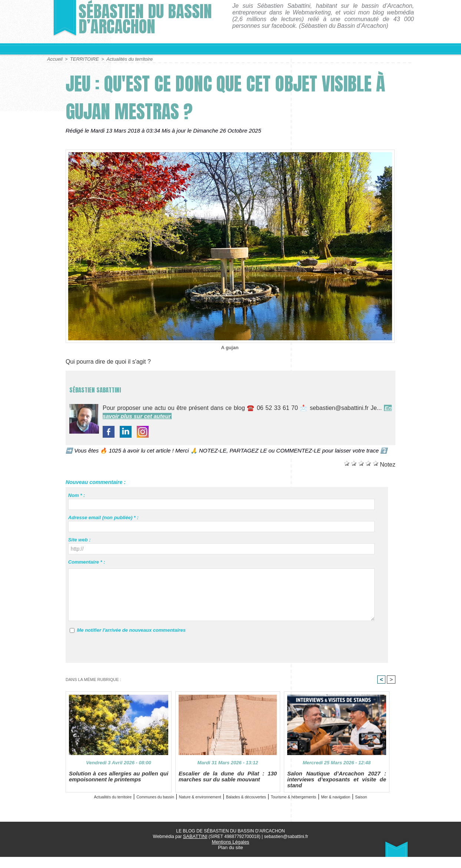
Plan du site (231, 859)
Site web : (79, 539)
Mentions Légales (230, 854)
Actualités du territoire (125, 59)
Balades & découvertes (290, 800)
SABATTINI (195, 848)
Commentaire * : (87, 562)
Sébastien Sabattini (120, 387)
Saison (257, 809)
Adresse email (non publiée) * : (103, 517)
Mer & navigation (220, 809)
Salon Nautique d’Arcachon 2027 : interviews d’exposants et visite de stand (337, 784)
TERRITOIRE (82, 59)
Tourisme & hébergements (360, 800)
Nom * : (77, 495)
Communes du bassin (157, 800)
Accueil (54, 59)
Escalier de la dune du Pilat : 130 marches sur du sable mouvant (228, 781)
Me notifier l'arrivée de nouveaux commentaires (131, 630)
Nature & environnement (223, 800)
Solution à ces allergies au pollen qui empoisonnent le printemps (119, 781)
